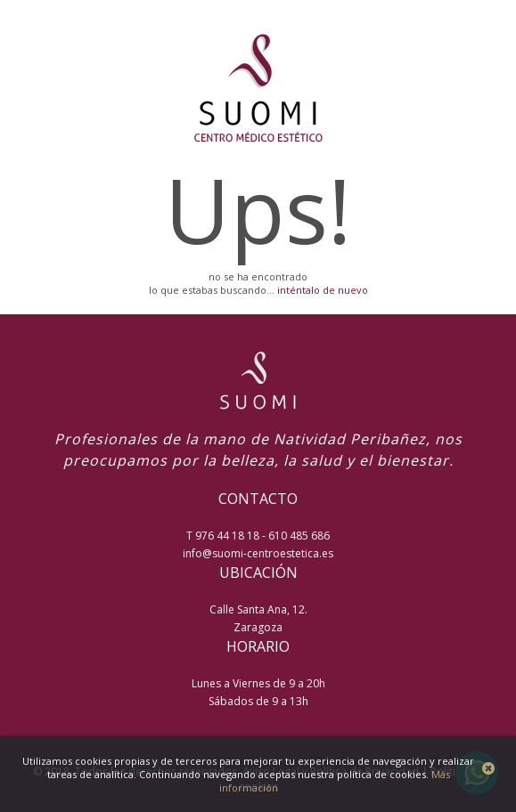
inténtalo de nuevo (323, 290)
